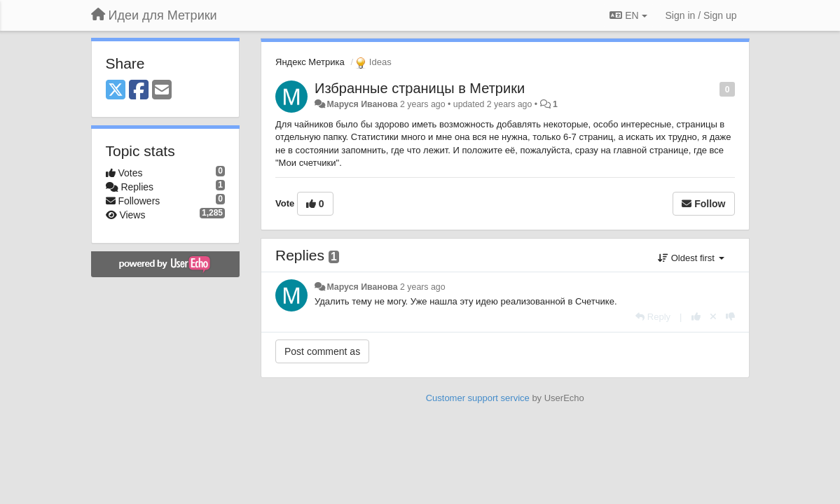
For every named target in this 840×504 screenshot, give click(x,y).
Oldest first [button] (691, 258)
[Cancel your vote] (713, 317)
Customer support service (478, 398)
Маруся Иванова (362, 104)
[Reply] (653, 317)
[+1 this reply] (696, 317)
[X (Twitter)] (116, 91)
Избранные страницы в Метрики (420, 88)
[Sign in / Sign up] (701, 15)
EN (628, 15)
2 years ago (423, 287)
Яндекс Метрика (310, 62)
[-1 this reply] (730, 317)
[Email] (162, 91)
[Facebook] (139, 91)
